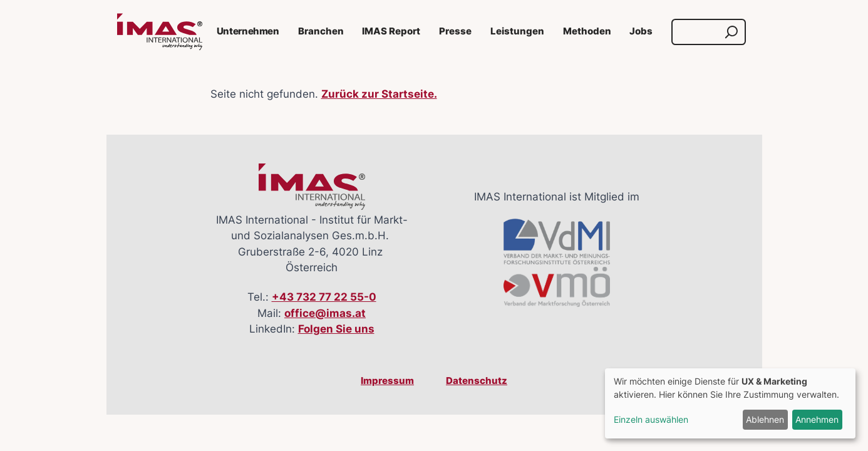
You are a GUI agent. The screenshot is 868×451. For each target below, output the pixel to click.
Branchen (321, 31)
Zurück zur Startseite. (379, 94)
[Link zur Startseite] (160, 32)
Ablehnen (765, 419)
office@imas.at (325, 313)
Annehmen (817, 419)
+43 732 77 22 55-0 (324, 297)
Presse (455, 31)
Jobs (641, 31)
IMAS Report (391, 31)
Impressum (387, 381)
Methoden (587, 31)
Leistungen (517, 31)
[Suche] (697, 32)
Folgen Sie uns (336, 329)
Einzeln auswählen (651, 419)
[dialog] (730, 403)
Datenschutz (477, 381)
